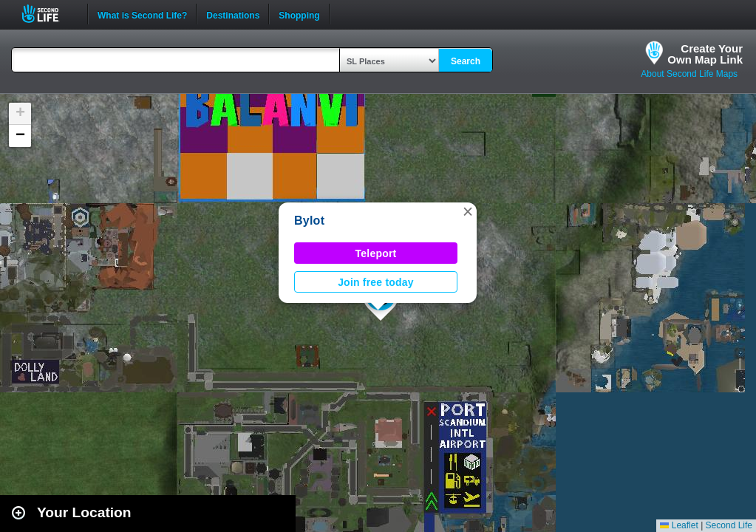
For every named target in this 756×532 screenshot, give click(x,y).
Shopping (299, 14)
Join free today (376, 282)
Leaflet (679, 525)
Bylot (309, 221)
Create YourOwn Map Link (705, 54)
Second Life (48, 14)
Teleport (376, 253)
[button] (468, 211)
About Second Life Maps (689, 74)
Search (466, 61)
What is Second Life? (142, 14)
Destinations (233, 14)
